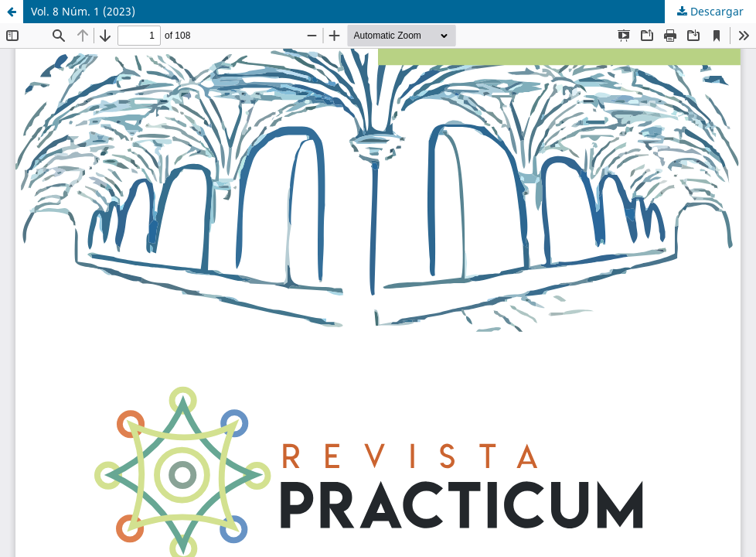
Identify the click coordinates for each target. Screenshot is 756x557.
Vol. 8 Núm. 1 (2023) (83, 11)
